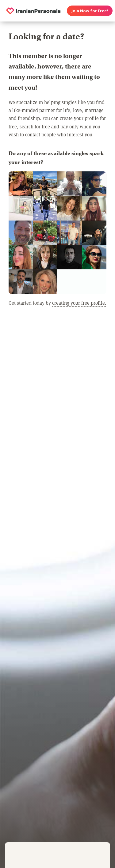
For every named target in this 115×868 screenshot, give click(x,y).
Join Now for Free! (90, 11)
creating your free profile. (79, 303)
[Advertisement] (57, 386)
